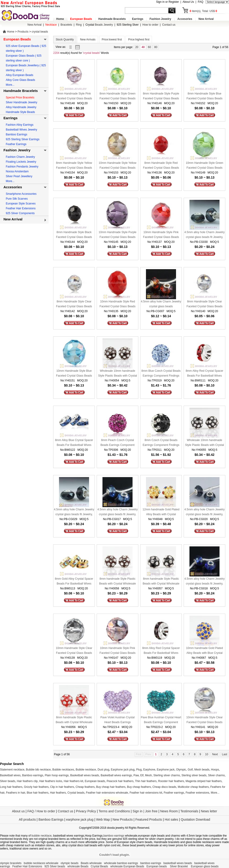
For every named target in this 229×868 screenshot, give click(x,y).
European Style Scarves (21, 204)
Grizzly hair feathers (36, 787)
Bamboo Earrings (17, 134)
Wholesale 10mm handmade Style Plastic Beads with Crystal (118, 373)
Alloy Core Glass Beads (20, 80)
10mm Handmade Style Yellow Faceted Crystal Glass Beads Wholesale (118, 166)
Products (23, 32)
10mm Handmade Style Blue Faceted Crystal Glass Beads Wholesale (74, 374)
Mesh (148, 775)
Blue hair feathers (37, 793)
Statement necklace (12, 770)
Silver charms (216, 775)
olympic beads (70, 863)
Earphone (149, 770)
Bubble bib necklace (38, 770)
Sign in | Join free (145, 811)
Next (215, 754)
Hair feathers (58, 793)
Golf (190, 770)
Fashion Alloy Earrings (20, 125)
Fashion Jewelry (160, 19)
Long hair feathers (11, 787)
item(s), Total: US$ (203, 11)
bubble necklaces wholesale (41, 863)
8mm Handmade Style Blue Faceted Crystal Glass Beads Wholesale (204, 96)
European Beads (81, 19)
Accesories (185, 19)
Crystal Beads (99, 866)
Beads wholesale (91, 863)
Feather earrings (174, 793)
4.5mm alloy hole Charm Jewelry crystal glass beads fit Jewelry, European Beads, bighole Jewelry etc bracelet (204, 235)
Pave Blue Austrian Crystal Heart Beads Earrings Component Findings (161, 720)
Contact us (169, 25)
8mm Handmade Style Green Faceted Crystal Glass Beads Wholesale (117, 96)
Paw (136, 775)
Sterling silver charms (167, 775)
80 (156, 47)
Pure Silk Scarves (17, 199)
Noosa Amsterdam (17, 171)
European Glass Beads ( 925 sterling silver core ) (24, 58)
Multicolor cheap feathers (193, 787)
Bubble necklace (86, 770)
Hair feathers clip (27, 781)
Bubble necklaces (63, 770)
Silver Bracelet (179, 866)
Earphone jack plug (123, 770)
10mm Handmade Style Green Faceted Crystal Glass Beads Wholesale (204, 166)
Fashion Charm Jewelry (20, 157)
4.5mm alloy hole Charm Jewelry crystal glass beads (161, 304)
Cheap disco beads (164, 787)
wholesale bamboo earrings (121, 863)
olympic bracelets (11, 863)
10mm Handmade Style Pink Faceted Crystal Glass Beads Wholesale (161, 235)
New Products (123, 819)
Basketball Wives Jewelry (21, 130)
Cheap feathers (85, 787)
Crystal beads (76, 793)
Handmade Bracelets (112, 19)
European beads (95, 781)
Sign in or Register (168, 2)
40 (143, 47)
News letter (209, 811)
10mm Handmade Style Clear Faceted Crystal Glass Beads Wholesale (74, 651)
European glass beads (205, 866)
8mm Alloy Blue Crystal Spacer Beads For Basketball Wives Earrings (74, 443)
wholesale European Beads (127, 866)
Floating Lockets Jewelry (21, 162)
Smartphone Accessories (21, 194)
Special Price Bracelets (20, 97)
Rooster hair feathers (171, 781)
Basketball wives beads (85, 775)
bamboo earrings (114, 836)
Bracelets (66, 25)
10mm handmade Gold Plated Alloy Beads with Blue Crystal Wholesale (204, 651)
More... (10, 85)
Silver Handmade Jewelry (22, 102)
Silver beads (8, 781)
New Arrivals (88, 40)
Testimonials (189, 811)
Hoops (215, 770)
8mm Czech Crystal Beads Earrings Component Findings (161, 443)
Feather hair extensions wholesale (107, 793)
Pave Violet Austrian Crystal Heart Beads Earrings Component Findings (118, 720)
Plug (139, 770)
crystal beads (40, 32)
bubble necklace (42, 836)
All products (27, 819)
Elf (142, 775)
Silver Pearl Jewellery (19, 176)
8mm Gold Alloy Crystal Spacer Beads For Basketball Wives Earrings (74, 582)
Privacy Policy (86, 811)
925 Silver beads (55, 866)
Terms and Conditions (114, 811)
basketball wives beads (178, 863)
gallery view (79, 47)
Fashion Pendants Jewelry (22, 167)
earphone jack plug (80, 819)
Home (60, 19)
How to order (150, 25)
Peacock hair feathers (120, 781)
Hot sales (171, 819)
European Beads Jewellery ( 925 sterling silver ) (26, 68)
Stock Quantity (65, 40)
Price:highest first (139, 40)
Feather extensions (198, 793)
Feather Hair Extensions (21, 208)
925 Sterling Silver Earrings (23, 139)
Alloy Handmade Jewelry (21, 107)
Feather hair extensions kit (146, 793)
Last (224, 754)
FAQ (201, 2)
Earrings (138, 19)
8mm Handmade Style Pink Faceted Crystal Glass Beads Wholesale (74, 96)
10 (207, 754)
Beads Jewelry (99, 25)
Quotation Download (196, 819)
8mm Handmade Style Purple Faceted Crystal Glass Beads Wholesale (161, 96)
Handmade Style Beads (20, 112)
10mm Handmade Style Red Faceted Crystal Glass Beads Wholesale (117, 304)
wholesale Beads (78, 866)
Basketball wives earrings (116, 775)
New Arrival (206, 19)
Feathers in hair (16, 793)
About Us (188, 2)
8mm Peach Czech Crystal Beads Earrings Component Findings (117, 443)
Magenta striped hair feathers (204, 781)
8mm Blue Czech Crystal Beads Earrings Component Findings (161, 373)
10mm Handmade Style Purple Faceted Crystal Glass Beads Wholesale (117, 235)
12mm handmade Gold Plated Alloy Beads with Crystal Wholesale (161, 512)
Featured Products (149, 819)
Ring (79, 25)
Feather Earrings (16, 144)
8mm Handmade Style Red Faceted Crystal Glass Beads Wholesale (161, 166)
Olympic (181, 770)
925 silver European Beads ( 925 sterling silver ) (26, 48)
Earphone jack (166, 770)
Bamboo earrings (32, 775)
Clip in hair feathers (62, 787)
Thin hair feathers (146, 781)
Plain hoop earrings (57, 775)
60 (149, 47)
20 (137, 47)
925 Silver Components (20, 213)
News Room (169, 811)
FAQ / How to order (41, 811)
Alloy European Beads (20, 75)
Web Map (103, 819)
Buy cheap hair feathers (111, 787)
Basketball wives (10, 775)
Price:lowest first (112, 40)
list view (72, 47)
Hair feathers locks (51, 781)
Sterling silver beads (194, 775)
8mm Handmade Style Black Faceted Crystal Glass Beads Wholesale (74, 235)
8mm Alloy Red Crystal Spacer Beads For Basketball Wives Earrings (205, 374)
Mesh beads (202, 770)
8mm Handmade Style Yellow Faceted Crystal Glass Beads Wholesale (74, 166)
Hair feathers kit (73, 781)
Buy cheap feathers (139, 787)
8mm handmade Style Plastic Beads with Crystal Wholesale (118, 581)
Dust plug (104, 770)
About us (18, 811)
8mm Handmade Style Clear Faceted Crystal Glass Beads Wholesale (74, 304)
